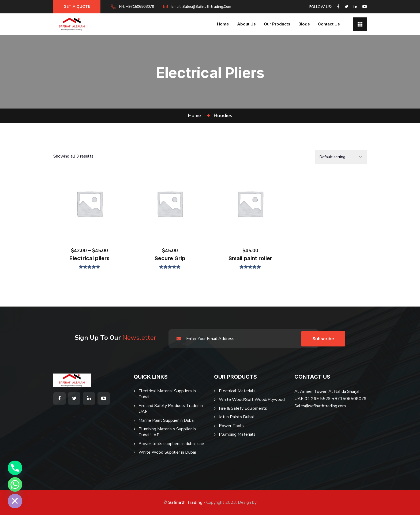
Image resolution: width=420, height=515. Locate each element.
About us (246, 24)
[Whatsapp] (15, 484)
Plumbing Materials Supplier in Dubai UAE (167, 432)
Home (223, 24)
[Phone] (15, 468)
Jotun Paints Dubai (236, 417)
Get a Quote (77, 7)
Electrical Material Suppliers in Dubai (167, 394)
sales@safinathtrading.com (208, 7)
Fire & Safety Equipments (243, 408)
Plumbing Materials (237, 434)
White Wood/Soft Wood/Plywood (252, 400)
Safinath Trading (185, 502)
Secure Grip (170, 258)
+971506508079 (141, 7)
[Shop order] (341, 157)
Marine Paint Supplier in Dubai (166, 420)
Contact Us (329, 24)
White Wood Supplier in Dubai (167, 452)
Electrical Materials (237, 391)
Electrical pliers (89, 258)
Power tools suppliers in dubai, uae (171, 444)
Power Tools (231, 426)
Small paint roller (250, 258)
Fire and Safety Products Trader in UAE (171, 409)
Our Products (277, 24)
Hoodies (223, 115)
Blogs (304, 24)
